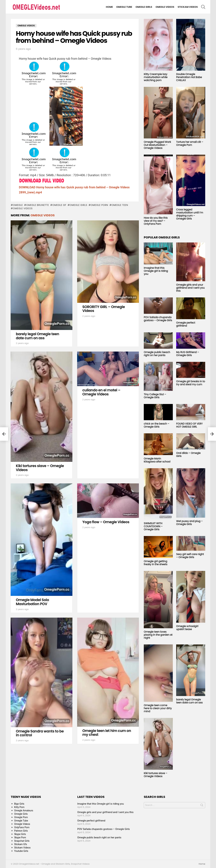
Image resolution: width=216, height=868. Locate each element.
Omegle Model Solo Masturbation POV (32, 602)
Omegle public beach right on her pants (157, 354)
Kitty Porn (19, 807)
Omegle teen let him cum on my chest (107, 733)
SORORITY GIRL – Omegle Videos (104, 309)
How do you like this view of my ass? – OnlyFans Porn (156, 221)
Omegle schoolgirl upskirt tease (187, 628)
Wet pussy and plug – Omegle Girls (189, 523)
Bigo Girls (19, 804)
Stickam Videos (188, 7)
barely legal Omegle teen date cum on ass (37, 336)
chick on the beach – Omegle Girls (157, 425)
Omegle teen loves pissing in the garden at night (158, 635)
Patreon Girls (21, 831)
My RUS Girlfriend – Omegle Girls (188, 354)
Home (109, 7)
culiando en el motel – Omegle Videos (101, 392)
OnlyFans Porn (22, 827)
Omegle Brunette (38, 205)
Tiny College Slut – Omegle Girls (155, 396)
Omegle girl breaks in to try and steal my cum (191, 383)
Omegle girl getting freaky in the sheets (156, 563)
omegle (18, 205)
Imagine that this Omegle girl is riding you (156, 271)
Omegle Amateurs (24, 811)
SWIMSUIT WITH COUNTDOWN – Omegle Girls (153, 526)
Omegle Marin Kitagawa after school (157, 460)
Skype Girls (20, 834)
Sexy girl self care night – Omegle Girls (190, 556)
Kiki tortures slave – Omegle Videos (40, 468)
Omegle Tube (124, 7)
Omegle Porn (99, 205)
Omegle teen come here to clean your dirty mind (158, 708)
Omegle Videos (165, 7)
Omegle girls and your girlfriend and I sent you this (190, 288)
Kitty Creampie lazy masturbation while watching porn (156, 77)
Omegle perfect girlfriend (186, 324)
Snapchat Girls (22, 841)
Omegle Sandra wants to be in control (40, 733)
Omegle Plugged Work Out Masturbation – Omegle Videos (157, 145)
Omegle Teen (120, 205)
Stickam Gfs (21, 844)
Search (202, 806)
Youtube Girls (21, 851)
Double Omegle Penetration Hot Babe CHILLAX (189, 77)
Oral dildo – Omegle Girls (188, 454)
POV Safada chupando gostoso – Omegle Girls (158, 319)
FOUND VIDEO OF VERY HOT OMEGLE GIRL (189, 425)
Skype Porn (20, 837)
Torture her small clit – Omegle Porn (190, 143)
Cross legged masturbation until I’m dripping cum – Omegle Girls (190, 214)
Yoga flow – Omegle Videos (106, 522)
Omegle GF (59, 205)
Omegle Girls (144, 7)
